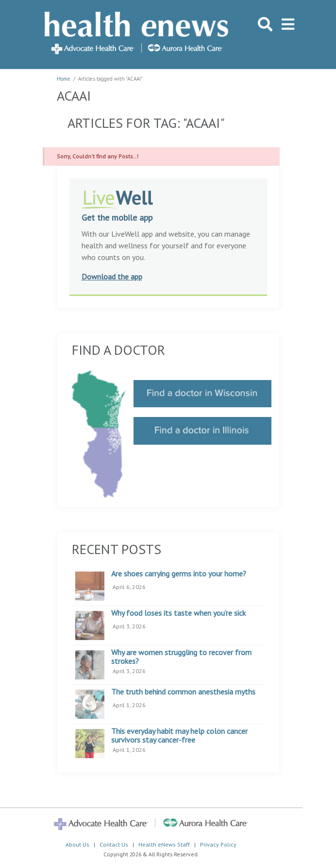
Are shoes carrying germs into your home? (179, 574)
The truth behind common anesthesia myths (183, 692)
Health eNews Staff (164, 844)
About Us (77, 844)
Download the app (112, 277)
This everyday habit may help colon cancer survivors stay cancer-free (179, 736)
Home (64, 79)
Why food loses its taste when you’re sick (178, 613)
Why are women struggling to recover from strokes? (181, 657)
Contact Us (114, 844)
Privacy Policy (218, 844)
